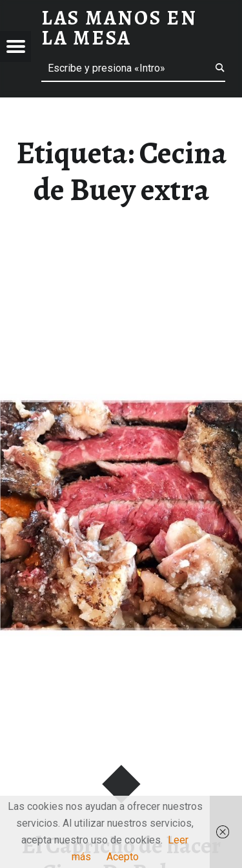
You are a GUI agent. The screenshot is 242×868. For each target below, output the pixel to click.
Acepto (123, 857)
